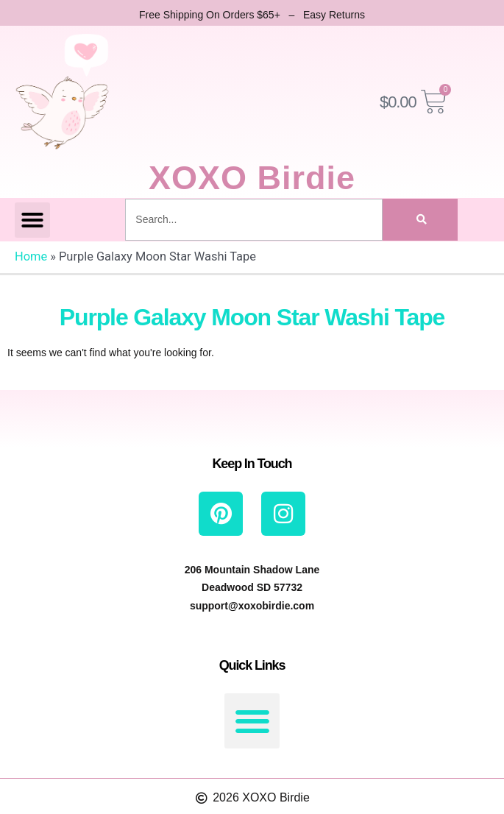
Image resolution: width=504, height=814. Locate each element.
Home (31, 256)
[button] (32, 220)
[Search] (420, 220)
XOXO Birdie (252, 178)
